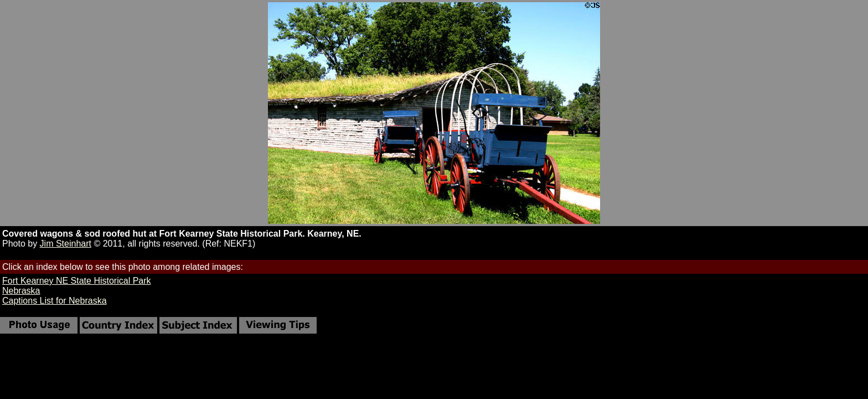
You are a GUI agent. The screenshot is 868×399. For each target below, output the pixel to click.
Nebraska (21, 291)
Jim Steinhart (66, 244)
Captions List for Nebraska (55, 301)
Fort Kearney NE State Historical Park (77, 281)
